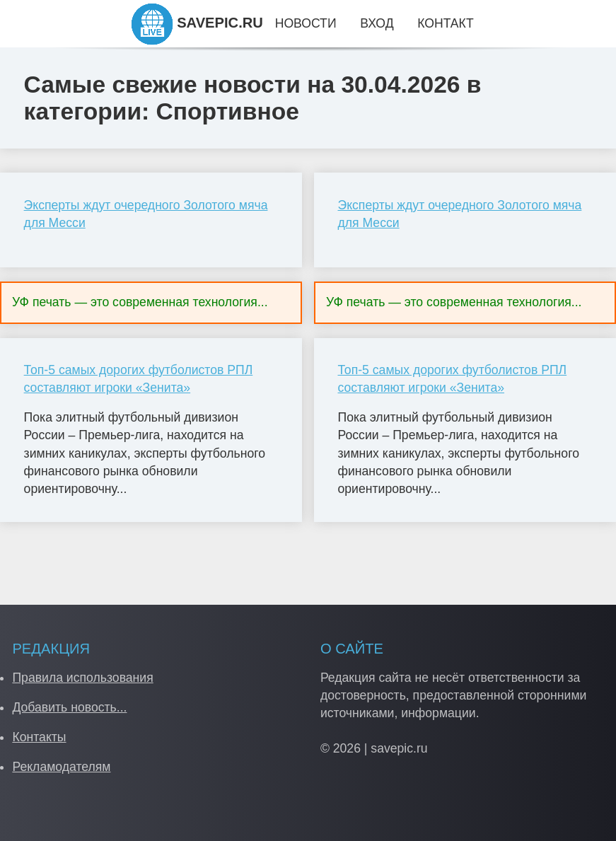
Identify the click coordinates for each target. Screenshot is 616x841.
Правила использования (82, 678)
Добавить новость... (69, 707)
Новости (306, 23)
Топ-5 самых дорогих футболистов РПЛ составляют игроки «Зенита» (139, 379)
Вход (377, 23)
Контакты (39, 737)
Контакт (445, 23)
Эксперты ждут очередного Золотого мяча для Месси (146, 214)
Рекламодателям (61, 767)
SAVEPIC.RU (197, 23)
